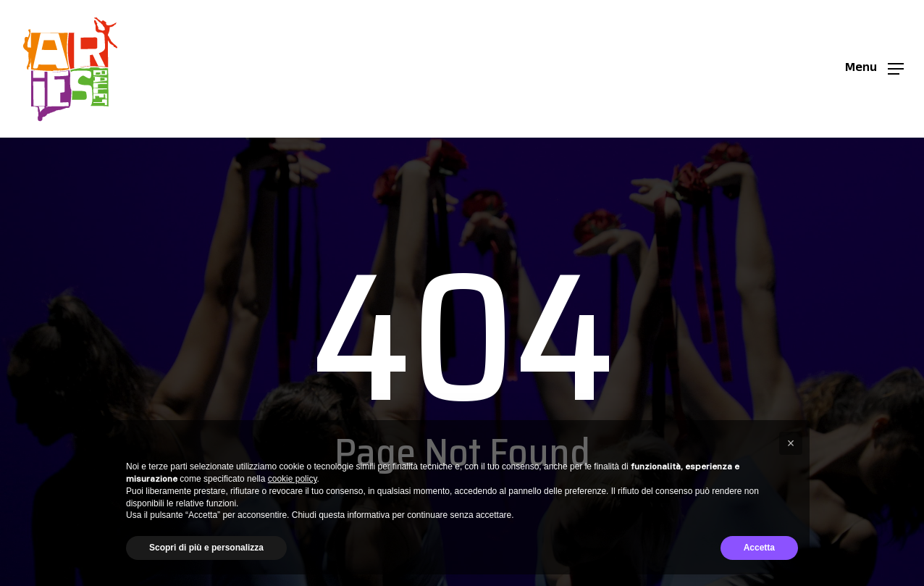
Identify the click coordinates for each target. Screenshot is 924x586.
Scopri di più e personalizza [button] (206, 548)
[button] (874, 69)
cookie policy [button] (293, 479)
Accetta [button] (759, 548)
